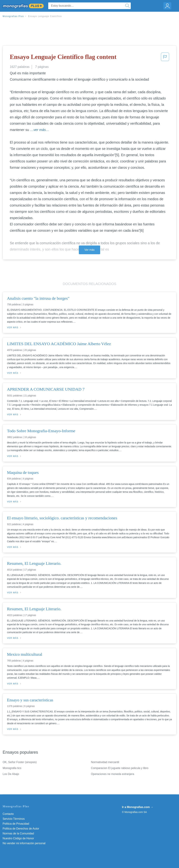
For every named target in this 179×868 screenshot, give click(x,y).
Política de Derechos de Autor (21, 829)
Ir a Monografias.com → (138, 807)
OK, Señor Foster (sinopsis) (20, 762)
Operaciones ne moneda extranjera (113, 774)
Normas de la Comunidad (18, 833)
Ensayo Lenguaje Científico (45, 16)
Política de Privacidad (16, 824)
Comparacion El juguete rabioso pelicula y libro (120, 768)
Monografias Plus (13, 16)
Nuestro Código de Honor (18, 838)
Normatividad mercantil (105, 762)
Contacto (8, 814)
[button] (165, 58)
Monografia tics (12, 768)
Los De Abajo (11, 774)
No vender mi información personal (24, 843)
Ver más (89, 250)
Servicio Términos (14, 819)
